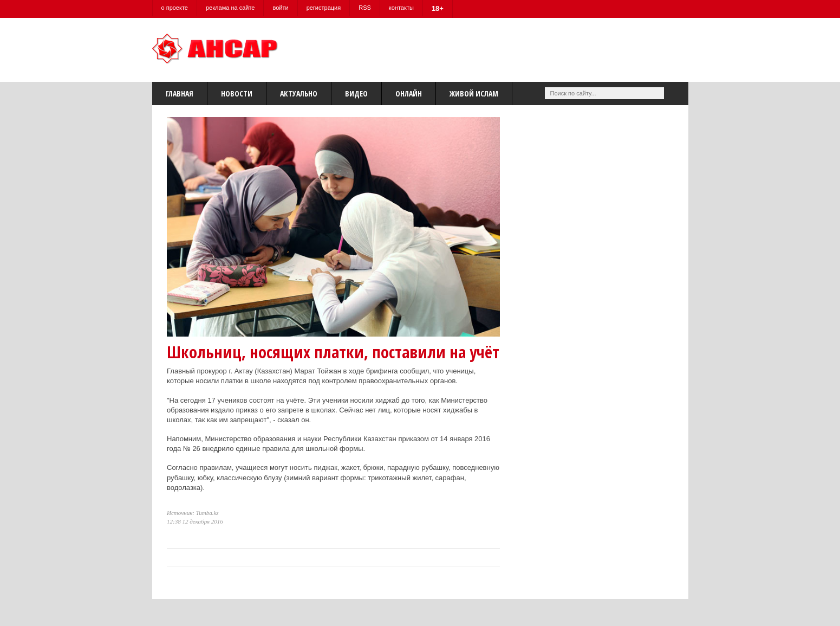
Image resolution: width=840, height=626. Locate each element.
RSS (365, 8)
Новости (237, 93)
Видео (356, 93)
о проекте (175, 8)
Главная (180, 93)
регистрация (324, 8)
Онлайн (409, 93)
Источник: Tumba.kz (193, 513)
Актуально (299, 93)
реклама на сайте (230, 8)
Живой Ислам (474, 93)
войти (280, 8)
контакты (401, 8)
